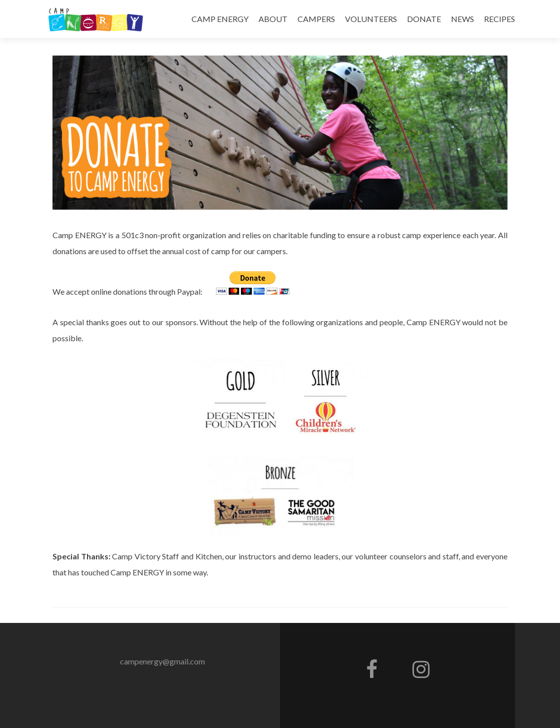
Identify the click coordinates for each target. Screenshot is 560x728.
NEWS (462, 19)
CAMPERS (316, 19)
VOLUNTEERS (371, 19)
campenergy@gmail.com (162, 661)
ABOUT (273, 19)
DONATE (424, 19)
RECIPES (499, 19)
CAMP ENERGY (220, 19)
